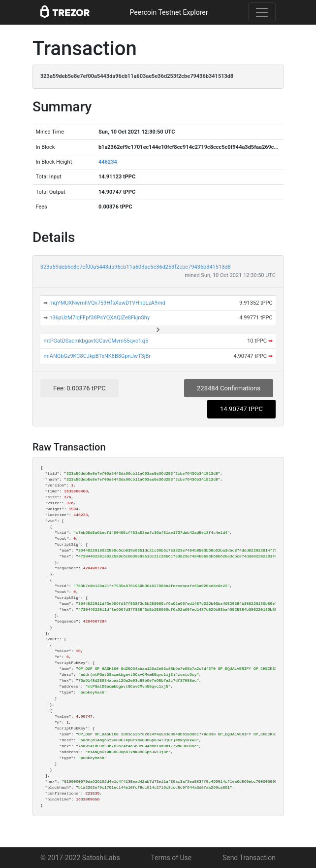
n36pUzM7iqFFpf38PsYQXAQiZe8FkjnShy (99, 318)
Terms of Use (171, 858)
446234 (108, 162)
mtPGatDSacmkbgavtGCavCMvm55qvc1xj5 (96, 341)
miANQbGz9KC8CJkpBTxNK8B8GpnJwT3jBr (97, 356)
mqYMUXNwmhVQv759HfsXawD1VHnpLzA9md (107, 303)
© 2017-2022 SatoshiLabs (80, 858)
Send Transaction (249, 858)
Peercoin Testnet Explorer (169, 12)
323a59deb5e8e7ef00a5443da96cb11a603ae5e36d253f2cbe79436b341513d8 (136, 267)
